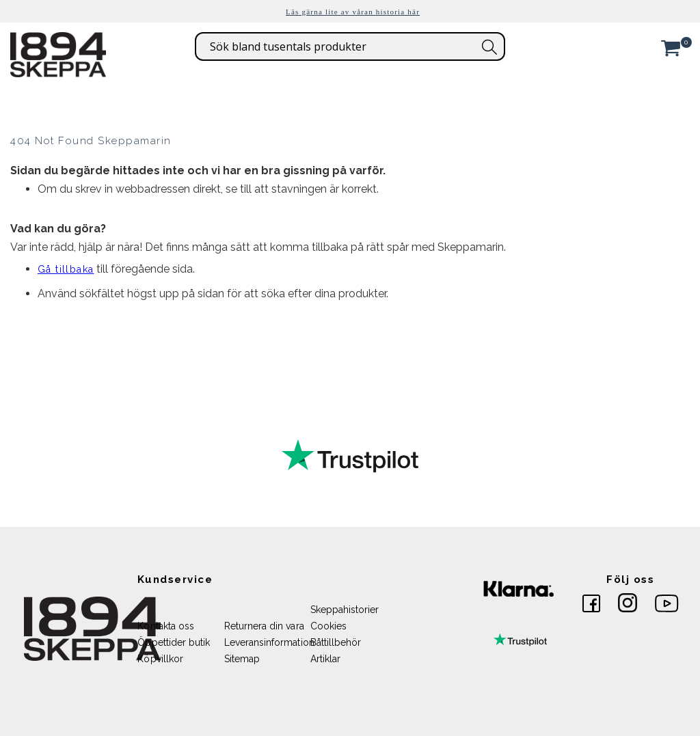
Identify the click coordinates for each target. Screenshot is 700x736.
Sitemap (242, 659)
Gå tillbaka (66, 269)
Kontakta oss (166, 626)
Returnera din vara (264, 626)
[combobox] (350, 46)
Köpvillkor (160, 659)
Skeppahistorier (345, 610)
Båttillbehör (336, 642)
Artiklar (326, 659)
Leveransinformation (269, 642)
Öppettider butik (174, 642)
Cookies (328, 626)
